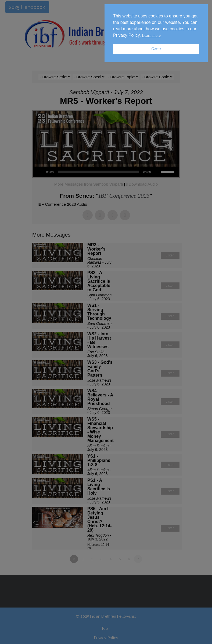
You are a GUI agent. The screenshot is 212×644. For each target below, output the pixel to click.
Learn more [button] (151, 35)
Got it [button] (156, 49)
